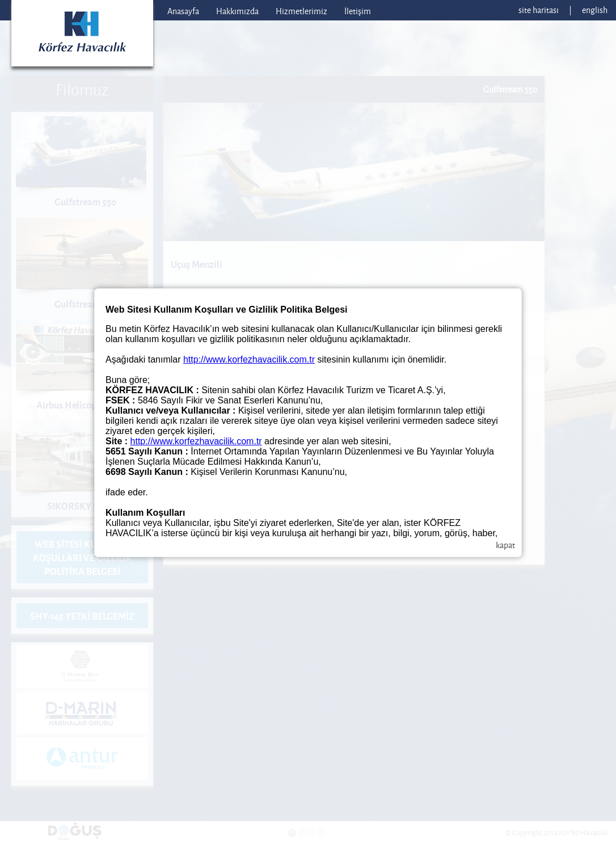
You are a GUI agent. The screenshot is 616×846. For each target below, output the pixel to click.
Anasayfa (183, 11)
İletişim (358, 11)
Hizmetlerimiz (301, 11)
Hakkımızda (237, 11)
